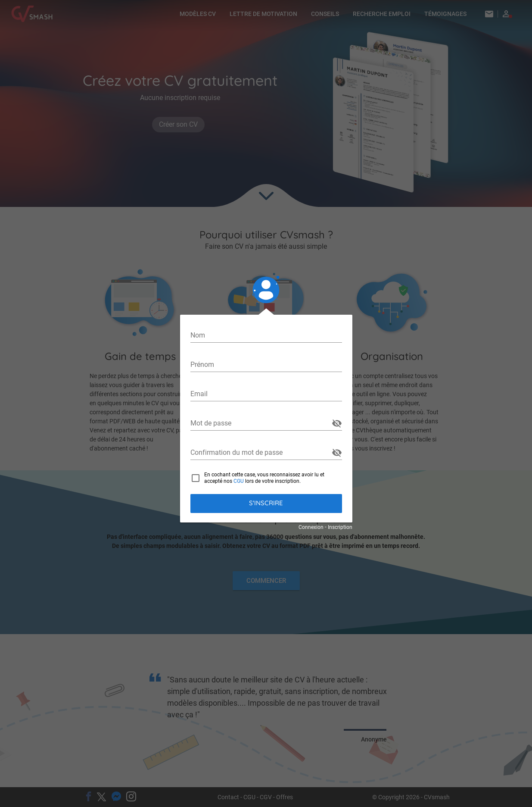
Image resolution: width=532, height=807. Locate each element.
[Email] (266, 394)
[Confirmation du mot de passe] (260, 453)
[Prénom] (266, 365)
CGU (239, 481)
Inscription (340, 527)
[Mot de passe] (260, 423)
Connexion (311, 527)
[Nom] (266, 335)
